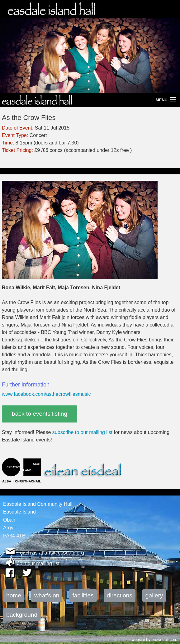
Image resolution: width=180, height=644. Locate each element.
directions (120, 595)
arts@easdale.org (64, 553)
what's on (47, 595)
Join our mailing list (38, 563)
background (22, 615)
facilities (83, 595)
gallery (154, 595)
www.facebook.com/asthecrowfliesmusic (46, 394)
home (14, 595)
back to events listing (40, 414)
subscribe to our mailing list (82, 432)
